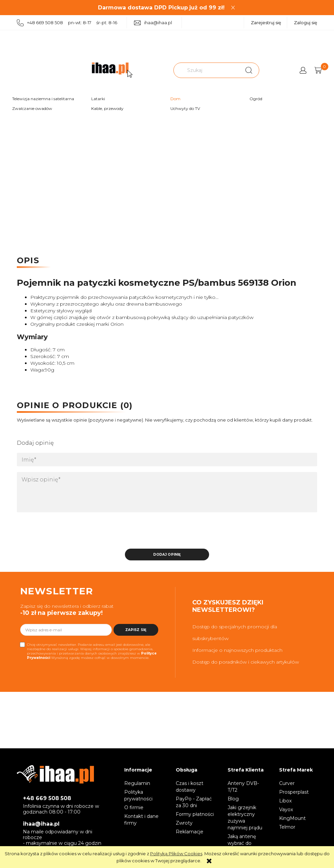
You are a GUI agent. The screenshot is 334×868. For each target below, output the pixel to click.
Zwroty (184, 823)
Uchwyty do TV (185, 108)
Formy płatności (195, 814)
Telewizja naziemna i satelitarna (43, 99)
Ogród (256, 99)
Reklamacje (190, 832)
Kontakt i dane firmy (141, 820)
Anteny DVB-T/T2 (243, 787)
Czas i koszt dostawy (190, 787)
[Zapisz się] (136, 630)
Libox (285, 801)
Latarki (98, 99)
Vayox (286, 810)
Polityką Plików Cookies (176, 854)
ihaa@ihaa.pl (153, 23)
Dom (175, 99)
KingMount (292, 818)
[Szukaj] (249, 70)
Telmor (287, 827)
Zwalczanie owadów (32, 108)
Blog (233, 799)
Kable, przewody (107, 108)
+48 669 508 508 (47, 798)
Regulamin (137, 783)
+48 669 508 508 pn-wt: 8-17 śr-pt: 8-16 (67, 23)
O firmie (134, 807)
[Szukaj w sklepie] (207, 70)
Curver (287, 783)
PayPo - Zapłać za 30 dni (194, 802)
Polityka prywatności (138, 795)
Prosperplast (294, 792)
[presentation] (64, 532)
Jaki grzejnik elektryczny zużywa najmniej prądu (245, 818)
